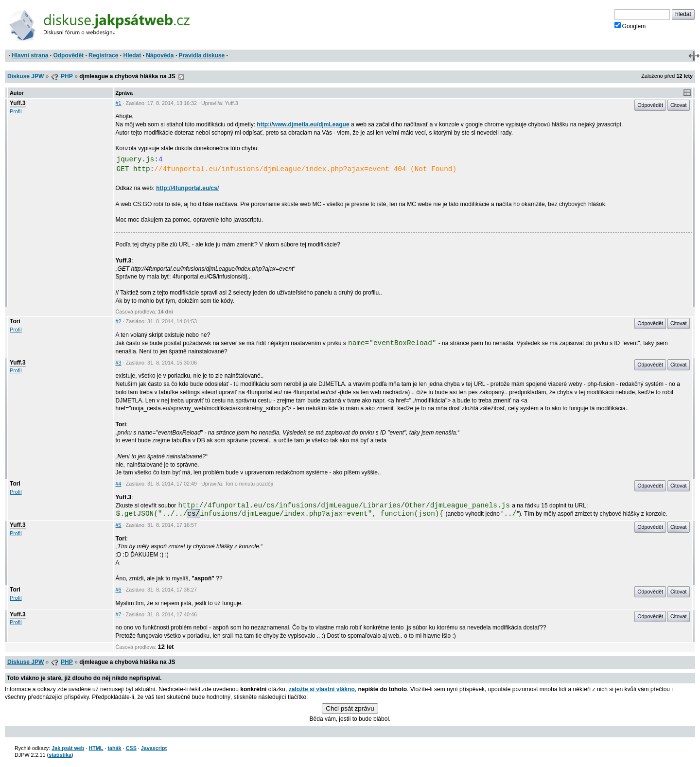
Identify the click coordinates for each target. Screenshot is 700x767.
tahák (114, 748)
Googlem (630, 26)
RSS (181, 77)
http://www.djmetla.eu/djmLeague (303, 124)
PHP (67, 76)
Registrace (103, 55)
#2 (119, 321)
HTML (96, 748)
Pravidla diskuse (202, 55)
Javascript (154, 748)
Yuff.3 (18, 103)
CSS (131, 748)
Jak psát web (68, 748)
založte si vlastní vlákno (322, 689)
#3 (119, 363)
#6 (119, 590)
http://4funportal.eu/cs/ (187, 188)
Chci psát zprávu (350, 708)
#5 (119, 525)
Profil (16, 111)
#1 (119, 103)
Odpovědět (68, 55)
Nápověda (160, 55)
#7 (119, 614)
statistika (60, 755)
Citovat (679, 105)
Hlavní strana (30, 55)
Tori (15, 321)
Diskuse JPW (26, 76)
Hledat (132, 55)
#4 (119, 484)
